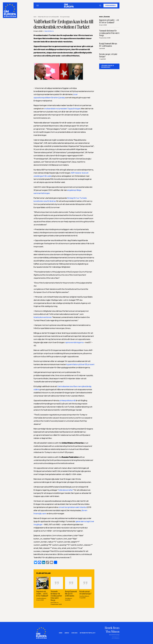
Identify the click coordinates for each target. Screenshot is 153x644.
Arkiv (67, 633)
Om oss (74, 633)
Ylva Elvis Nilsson (41, 598)
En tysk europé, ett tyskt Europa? (85, 592)
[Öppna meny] (38, 5)
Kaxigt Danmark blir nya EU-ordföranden (71, 594)
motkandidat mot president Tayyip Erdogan (62, 109)
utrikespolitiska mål (67, 401)
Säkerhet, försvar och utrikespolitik (48, 17)
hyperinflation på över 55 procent (80, 364)
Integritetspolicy (88, 633)
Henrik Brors (49, 31)
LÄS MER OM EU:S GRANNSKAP (108, 66)
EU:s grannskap (65, 17)
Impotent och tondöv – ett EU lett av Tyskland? (42, 594)
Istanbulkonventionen (43, 317)
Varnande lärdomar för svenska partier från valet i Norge (56, 596)
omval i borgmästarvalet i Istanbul (73, 507)
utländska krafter (66, 490)
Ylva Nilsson (69, 598)
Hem (35, 17)
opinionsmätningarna (74, 342)
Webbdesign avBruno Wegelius (116, 638)
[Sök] (100, 5)
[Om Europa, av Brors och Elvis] (10, 10)
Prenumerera (110, 5)
